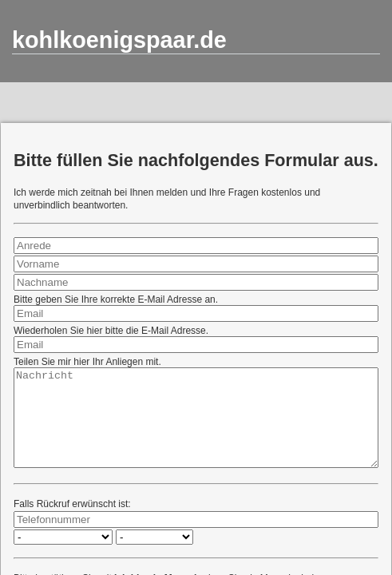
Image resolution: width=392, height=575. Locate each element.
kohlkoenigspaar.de (119, 40)
